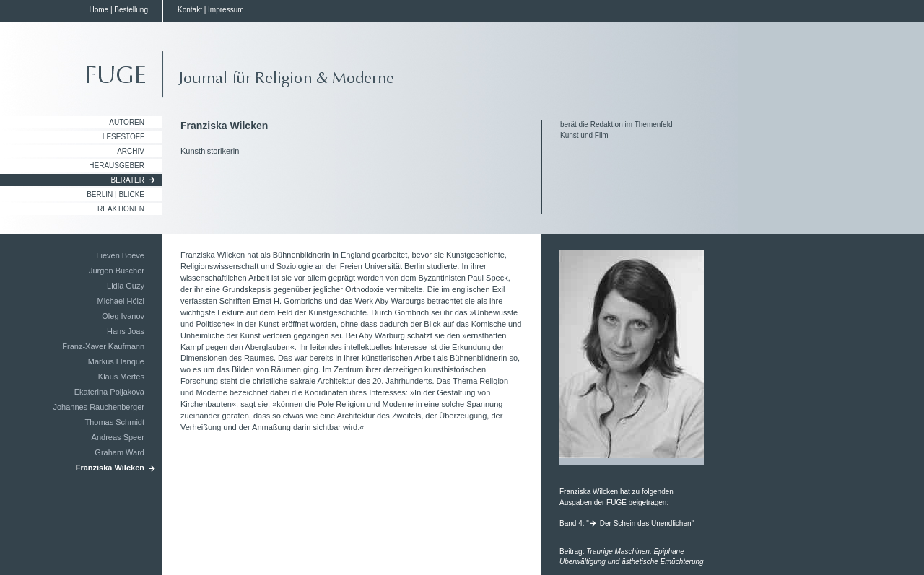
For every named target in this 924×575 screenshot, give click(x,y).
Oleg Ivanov (123, 316)
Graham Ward (119, 452)
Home (99, 10)
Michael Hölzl (121, 301)
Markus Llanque (116, 361)
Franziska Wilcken (110, 468)
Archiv (131, 151)
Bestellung (131, 10)
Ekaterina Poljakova (109, 392)
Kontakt (190, 10)
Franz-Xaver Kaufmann (103, 346)
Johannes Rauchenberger (99, 407)
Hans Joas (126, 331)
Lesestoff (123, 137)
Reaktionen (121, 209)
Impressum (226, 10)
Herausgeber (117, 166)
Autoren (127, 122)
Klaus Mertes (121, 377)
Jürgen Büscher (117, 271)
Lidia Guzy (126, 286)
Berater (128, 180)
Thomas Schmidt (114, 422)
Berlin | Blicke (115, 194)
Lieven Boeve (120, 255)
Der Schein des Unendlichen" (647, 523)
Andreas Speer (118, 437)
